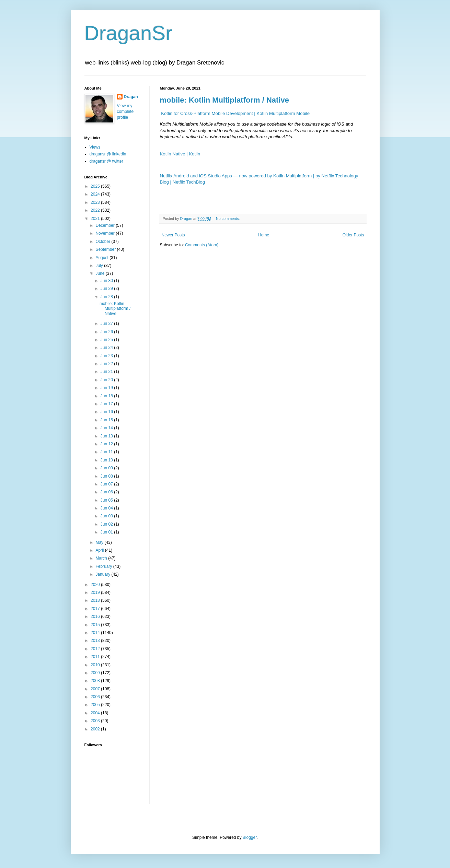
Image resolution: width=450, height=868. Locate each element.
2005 (96, 705)
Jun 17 (107, 404)
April (100, 550)
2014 (96, 633)
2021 (96, 219)
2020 (96, 585)
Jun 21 (107, 372)
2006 (96, 697)
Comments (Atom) (202, 245)
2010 (96, 665)
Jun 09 (107, 468)
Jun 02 (107, 524)
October (103, 242)
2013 (96, 641)
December (106, 225)
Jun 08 (107, 476)
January (103, 574)
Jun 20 (107, 380)
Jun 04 (107, 508)
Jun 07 (107, 484)
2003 (96, 721)
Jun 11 (107, 452)
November (106, 233)
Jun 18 (107, 396)
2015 (96, 625)
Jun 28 (107, 297)
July (100, 266)
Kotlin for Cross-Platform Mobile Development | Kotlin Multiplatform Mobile (235, 113)
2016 (96, 617)
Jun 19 (107, 388)
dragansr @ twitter (106, 161)
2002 (96, 729)
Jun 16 (107, 412)
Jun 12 (107, 444)
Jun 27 (107, 324)
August (102, 258)
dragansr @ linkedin (108, 154)
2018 (96, 600)
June (100, 273)
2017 (96, 609)
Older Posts (353, 235)
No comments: (228, 219)
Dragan (131, 97)
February (104, 566)
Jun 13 (107, 436)
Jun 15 (107, 420)
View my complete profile (125, 112)
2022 (96, 210)
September (106, 249)
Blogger (250, 837)
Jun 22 (107, 364)
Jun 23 (107, 356)
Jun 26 (107, 332)
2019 (96, 593)
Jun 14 (107, 428)
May (100, 542)
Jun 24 (107, 348)
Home (264, 235)
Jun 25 (107, 340)
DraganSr (129, 33)
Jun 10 (107, 460)
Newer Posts (173, 235)
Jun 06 (107, 492)
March (102, 558)
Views (95, 147)
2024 (96, 194)
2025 (96, 186)
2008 (96, 681)
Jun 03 (107, 516)
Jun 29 (107, 289)
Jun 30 (107, 281)
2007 (96, 689)
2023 (96, 202)
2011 (96, 657)
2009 (96, 673)
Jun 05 (107, 500)
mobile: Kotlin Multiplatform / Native (224, 100)
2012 (96, 649)
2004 (96, 713)
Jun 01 (107, 532)
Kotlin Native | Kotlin (180, 154)
